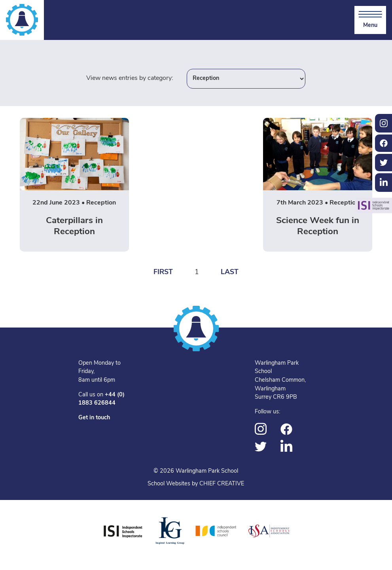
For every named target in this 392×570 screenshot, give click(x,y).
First (163, 272)
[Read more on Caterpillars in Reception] (74, 185)
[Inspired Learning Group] (169, 531)
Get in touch (94, 418)
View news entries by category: (130, 78)
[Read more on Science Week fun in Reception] (318, 185)
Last (230, 272)
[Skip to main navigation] (370, 20)
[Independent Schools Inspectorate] (123, 531)
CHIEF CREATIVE (222, 484)
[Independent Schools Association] (269, 531)
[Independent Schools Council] (216, 531)
